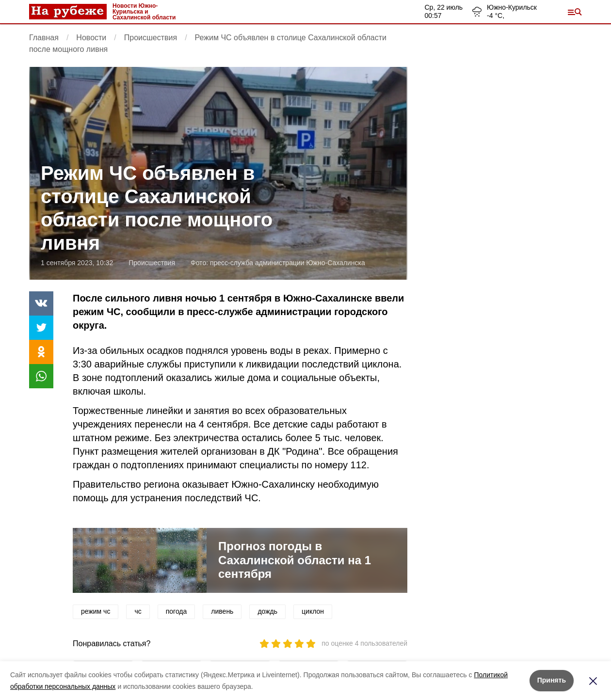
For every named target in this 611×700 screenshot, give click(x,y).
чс (138, 611)
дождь (267, 611)
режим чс (96, 611)
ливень (222, 611)
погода (177, 611)
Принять (552, 680)
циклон (313, 611)
